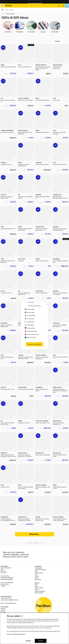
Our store (3, 573)
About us (3, 571)
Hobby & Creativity (40, 570)
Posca (37, 590)
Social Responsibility (7, 579)
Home (3, 14)
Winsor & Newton (40, 591)
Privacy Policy (5, 584)
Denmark (3, 612)
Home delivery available (34, 2)
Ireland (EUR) (29, 322)
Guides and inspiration (7, 578)
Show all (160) (39, 593)
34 (39, 543)
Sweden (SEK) (30, 309)
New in (37, 578)
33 (37, 543)
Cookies (3, 586)
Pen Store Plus (5, 576)
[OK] (34, 10)
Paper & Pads (39, 573)
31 (33, 543)
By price (43, 27)
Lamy (36, 586)
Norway (3, 610)
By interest (8, 27)
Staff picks (38, 579)
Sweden (3, 608)
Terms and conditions (7, 583)
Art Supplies (38, 568)
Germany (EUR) (30, 328)
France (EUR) (29, 325)
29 (30, 543)
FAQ (2, 569)
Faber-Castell (39, 588)
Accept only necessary (19, 634)
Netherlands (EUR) (31, 331)
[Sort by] (60, 41)
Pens (36, 571)
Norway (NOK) (30, 312)
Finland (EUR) (29, 319)
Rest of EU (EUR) (30, 338)
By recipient (20, 27)
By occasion (31, 27)
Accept (41, 641)
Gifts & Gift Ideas (10, 14)
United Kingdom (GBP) (32, 334)
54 (44, 543)
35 (41, 543)
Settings (28, 641)
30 (32, 543)
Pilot (36, 585)
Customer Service (6, 568)
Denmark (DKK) (30, 316)
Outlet (37, 576)
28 (28, 543)
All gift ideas (55, 27)
